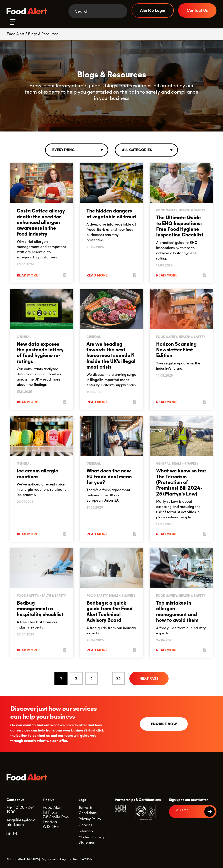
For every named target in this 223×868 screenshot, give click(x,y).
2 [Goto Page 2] (76, 678)
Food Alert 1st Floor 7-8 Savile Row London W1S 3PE (56, 817)
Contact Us (197, 10)
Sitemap (86, 831)
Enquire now (164, 724)
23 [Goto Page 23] (118, 678)
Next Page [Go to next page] (149, 678)
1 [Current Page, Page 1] (61, 678)
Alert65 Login (153, 10)
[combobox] (77, 150)
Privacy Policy (90, 819)
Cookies (85, 825)
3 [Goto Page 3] (91, 678)
